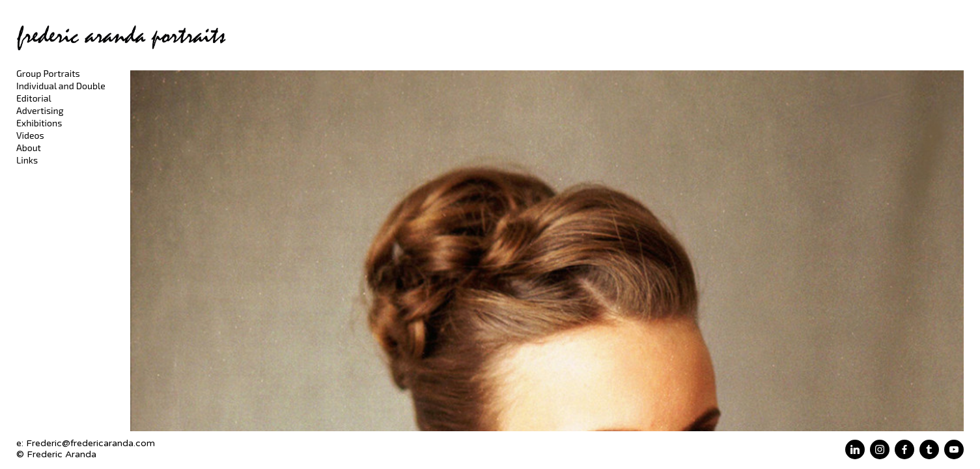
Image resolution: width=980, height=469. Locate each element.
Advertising (40, 110)
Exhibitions (39, 123)
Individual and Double (61, 86)
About (29, 148)
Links (27, 160)
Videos (30, 135)
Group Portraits (48, 73)
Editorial (34, 98)
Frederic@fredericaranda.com (91, 443)
